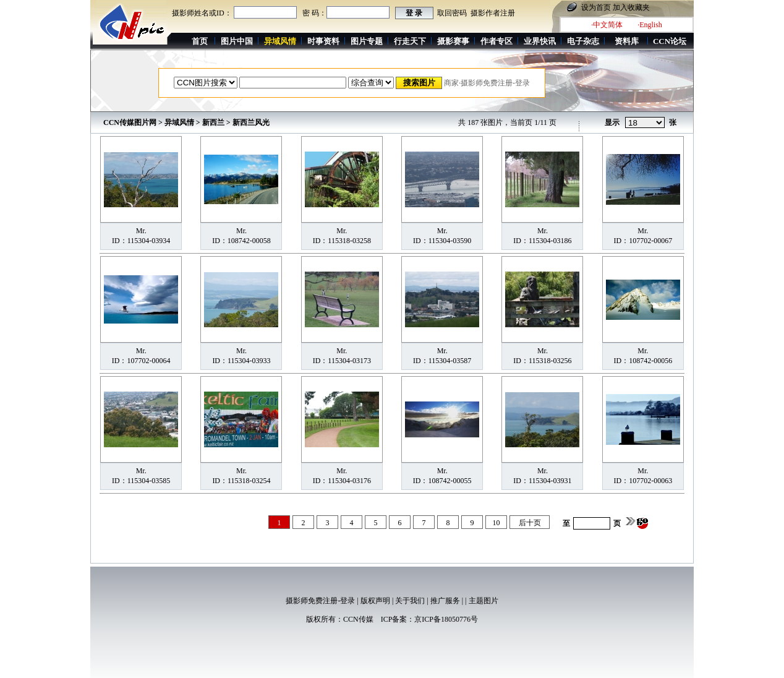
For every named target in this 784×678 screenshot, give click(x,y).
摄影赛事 (453, 41)
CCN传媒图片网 (130, 122)
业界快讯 (540, 41)
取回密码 (452, 13)
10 (496, 523)
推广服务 (445, 601)
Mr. (141, 231)
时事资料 (323, 41)
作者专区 (496, 41)
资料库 (627, 41)
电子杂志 (583, 41)
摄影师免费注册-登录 (320, 601)
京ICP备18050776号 (446, 619)
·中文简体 (607, 25)
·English (650, 25)
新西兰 (213, 122)
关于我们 (410, 601)
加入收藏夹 (631, 7)
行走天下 (410, 41)
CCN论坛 (670, 41)
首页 (200, 41)
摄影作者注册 (493, 13)
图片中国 (237, 41)
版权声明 (375, 601)
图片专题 (367, 41)
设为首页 (596, 7)
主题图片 (484, 601)
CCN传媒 (358, 619)
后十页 (530, 523)
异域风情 (179, 122)
